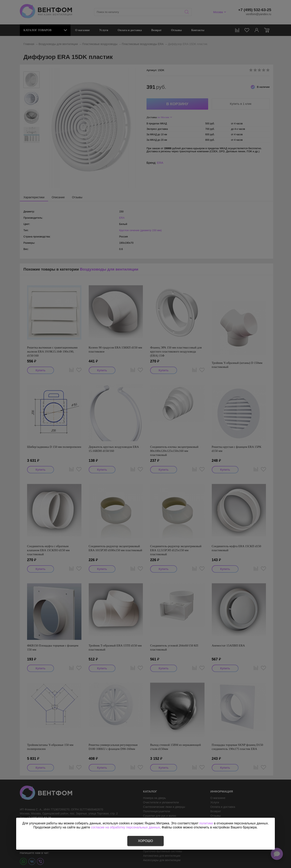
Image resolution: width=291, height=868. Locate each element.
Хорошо (145, 841)
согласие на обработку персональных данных (125, 827)
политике (206, 823)
